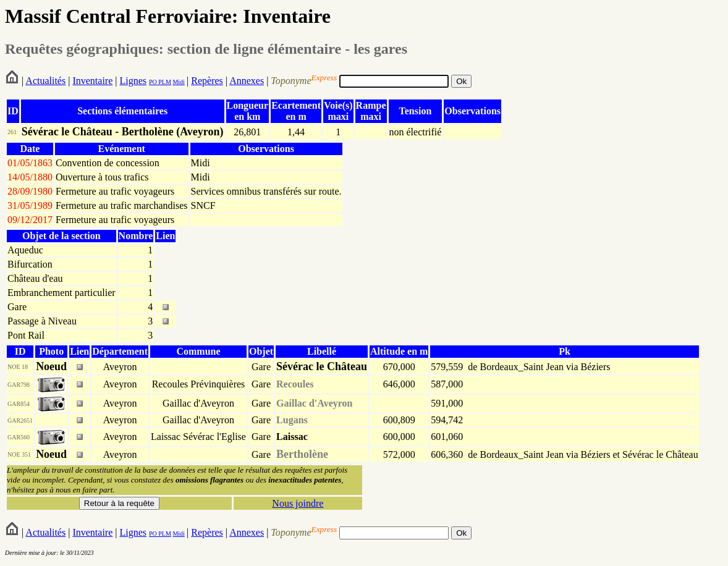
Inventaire (92, 81)
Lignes (133, 81)
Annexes (247, 81)
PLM (164, 82)
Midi (178, 82)
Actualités (45, 81)
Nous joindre (298, 503)
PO (153, 82)
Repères (207, 81)
